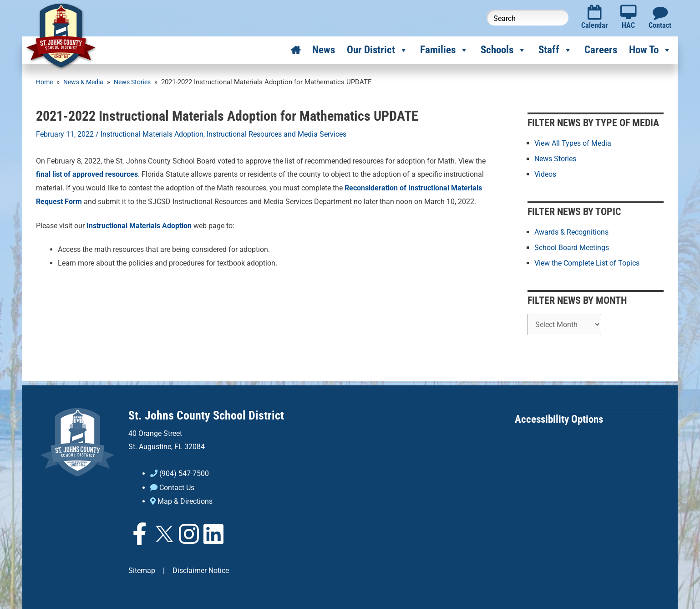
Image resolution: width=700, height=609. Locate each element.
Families (444, 50)
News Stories (555, 158)
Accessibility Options (559, 418)
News (324, 50)
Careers (601, 50)
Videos (545, 174)
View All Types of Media (573, 143)
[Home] (296, 50)
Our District (378, 50)
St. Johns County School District (206, 415)
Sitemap (142, 569)
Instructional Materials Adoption (152, 134)
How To (650, 50)
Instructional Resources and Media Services (276, 134)
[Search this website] (528, 18)
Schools (504, 50)
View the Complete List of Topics (587, 263)
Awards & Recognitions (571, 232)
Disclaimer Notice (201, 569)
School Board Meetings (572, 247)
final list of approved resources (87, 174)
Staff (555, 50)
